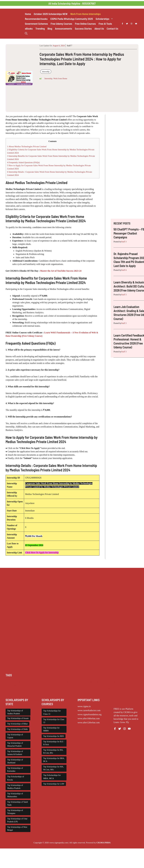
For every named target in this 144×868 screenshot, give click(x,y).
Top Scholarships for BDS (54, 736)
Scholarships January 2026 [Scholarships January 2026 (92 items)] (66, 688)
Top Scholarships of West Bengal (17, 829)
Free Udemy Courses (61, 24)
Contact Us (112, 29)
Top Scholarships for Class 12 (54, 721)
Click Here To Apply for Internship (42, 553)
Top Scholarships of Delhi (17, 729)
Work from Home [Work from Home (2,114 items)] (76, 692)
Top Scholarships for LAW (54, 784)
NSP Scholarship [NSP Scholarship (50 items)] (73, 685)
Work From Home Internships (85, 14)
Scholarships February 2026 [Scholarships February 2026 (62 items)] (42, 688)
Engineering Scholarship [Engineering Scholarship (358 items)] (98, 681)
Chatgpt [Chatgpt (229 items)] (19, 681)
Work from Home (60, 79)
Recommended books (36, 19)
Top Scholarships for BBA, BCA (54, 760)
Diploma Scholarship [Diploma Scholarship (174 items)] (78, 681)
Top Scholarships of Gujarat (15, 736)
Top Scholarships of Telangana (15, 812)
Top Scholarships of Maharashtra (15, 795)
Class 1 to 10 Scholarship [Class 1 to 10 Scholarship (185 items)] (34, 681)
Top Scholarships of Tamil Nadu (18, 803)
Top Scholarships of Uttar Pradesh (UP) (17, 820)
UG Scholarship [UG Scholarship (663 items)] (60, 692)
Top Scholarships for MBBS (51, 729)
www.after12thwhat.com (89, 723)
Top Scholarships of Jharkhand (15, 761)
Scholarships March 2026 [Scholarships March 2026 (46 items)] (89, 688)
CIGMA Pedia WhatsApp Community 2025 (72, 19)
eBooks (29, 29)
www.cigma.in (84, 706)
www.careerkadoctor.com (89, 710)
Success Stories (83, 29)
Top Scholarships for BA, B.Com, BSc (53, 751)
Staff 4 (124, 270)
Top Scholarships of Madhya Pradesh (15, 787)
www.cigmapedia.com (59, 843)
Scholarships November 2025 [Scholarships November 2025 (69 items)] (18, 692)
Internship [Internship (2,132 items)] (28, 685)
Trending (40, 29)
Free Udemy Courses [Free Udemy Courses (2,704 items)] (14, 685)
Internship (46, 72)
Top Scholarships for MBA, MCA (52, 777)
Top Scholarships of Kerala (16, 778)
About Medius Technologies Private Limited (27, 146)
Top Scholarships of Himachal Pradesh (15, 744)
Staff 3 (124, 242)
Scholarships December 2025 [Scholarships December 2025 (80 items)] (18, 688)
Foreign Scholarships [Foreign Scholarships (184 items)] (118, 681)
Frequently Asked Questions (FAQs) (23, 162)
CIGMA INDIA (103, 843)
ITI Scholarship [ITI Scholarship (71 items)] (40, 685)
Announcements (63, 29)
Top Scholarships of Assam (18, 718)
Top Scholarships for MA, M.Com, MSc (53, 768)
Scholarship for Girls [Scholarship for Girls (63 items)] (104, 685)
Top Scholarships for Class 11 (52, 712)
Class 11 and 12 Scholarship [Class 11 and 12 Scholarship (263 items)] (57, 681)
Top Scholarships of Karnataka (15, 770)
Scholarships (105, 19)
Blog (50, 29)
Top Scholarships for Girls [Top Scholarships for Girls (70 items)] (42, 692)
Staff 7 (69, 46)
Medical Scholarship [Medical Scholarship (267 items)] (56, 685)
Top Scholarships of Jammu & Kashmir (15, 753)
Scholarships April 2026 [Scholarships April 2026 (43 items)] (123, 685)
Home (28, 14)
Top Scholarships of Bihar (17, 724)
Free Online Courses (85, 24)
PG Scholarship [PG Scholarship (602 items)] (87, 685)
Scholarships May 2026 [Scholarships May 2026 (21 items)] (110, 688)
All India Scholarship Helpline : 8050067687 (72, 3)
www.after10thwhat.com (89, 718)
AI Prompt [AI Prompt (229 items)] (10, 681)
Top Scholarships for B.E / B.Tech (54, 743)
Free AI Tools (105, 24)
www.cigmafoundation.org (90, 714)
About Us (99, 29)
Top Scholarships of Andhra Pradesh (15, 712)
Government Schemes (36, 24)
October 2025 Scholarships (51, 14)
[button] (26, 33)
